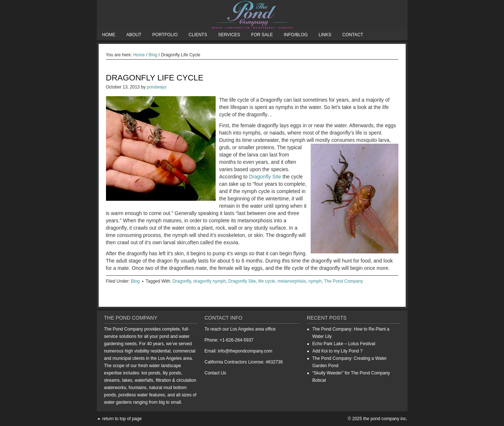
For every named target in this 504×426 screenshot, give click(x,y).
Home (109, 35)
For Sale (262, 35)
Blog (135, 281)
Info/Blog (295, 35)
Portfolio (165, 35)
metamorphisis (292, 281)
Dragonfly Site (265, 177)
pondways (157, 87)
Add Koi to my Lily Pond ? (338, 351)
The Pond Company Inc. (252, 15)
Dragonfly (182, 281)
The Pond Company (343, 281)
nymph (315, 281)
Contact (353, 35)
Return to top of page (122, 419)
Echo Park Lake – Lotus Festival (344, 344)
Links (325, 35)
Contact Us (215, 373)
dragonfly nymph (210, 281)
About (134, 35)
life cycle (267, 281)
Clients (198, 35)
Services (229, 35)
